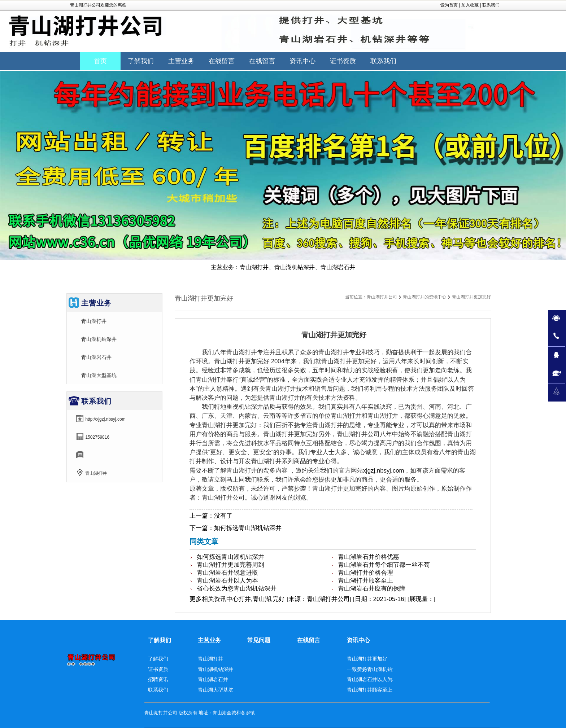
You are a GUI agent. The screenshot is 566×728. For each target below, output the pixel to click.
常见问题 (259, 640)
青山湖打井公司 (382, 297)
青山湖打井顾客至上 (365, 581)
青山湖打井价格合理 (365, 573)
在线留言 (309, 640)
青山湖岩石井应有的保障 (372, 589)
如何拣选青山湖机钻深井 (248, 528)
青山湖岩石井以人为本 (227, 581)
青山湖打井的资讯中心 (425, 297)
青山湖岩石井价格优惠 (369, 557)
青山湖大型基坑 (99, 375)
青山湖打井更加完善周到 (230, 565)
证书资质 (158, 669)
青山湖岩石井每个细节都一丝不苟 (384, 565)
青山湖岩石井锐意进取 (227, 573)
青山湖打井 (94, 321)
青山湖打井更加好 (367, 659)
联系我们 (491, 5)
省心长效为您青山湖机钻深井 (237, 589)
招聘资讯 (158, 679)
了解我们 (160, 640)
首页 (100, 61)
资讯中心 (226, 599)
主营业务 (209, 640)
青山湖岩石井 (96, 357)
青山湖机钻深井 (99, 339)
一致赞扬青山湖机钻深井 (375, 669)
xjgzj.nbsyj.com (384, 471)
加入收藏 (470, 5)
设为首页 (449, 5)
